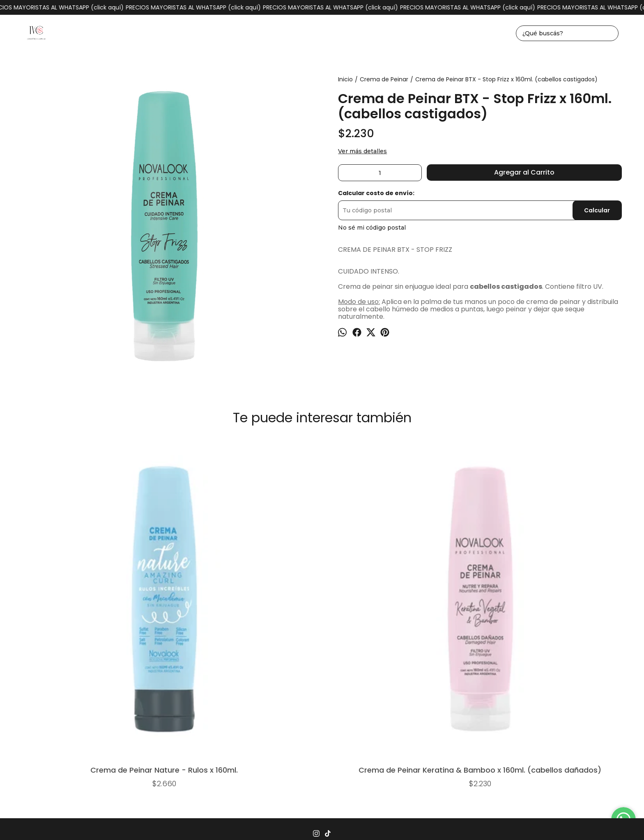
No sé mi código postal (372, 228)
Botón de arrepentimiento (458, 821)
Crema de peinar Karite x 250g (448, 580)
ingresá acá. (415, 821)
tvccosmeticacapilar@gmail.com (322, 700)
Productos (195, 669)
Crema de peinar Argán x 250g (322, 580)
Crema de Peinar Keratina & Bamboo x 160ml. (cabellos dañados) (196, 583)
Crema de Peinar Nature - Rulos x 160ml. (69, 583)
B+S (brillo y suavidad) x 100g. (575, 580)
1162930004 (322, 687)
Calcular (597, 210)
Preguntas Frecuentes (252, 669)
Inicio (163, 669)
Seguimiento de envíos (328, 669)
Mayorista (420, 669)
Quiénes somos (466, 669)
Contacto (384, 669)
